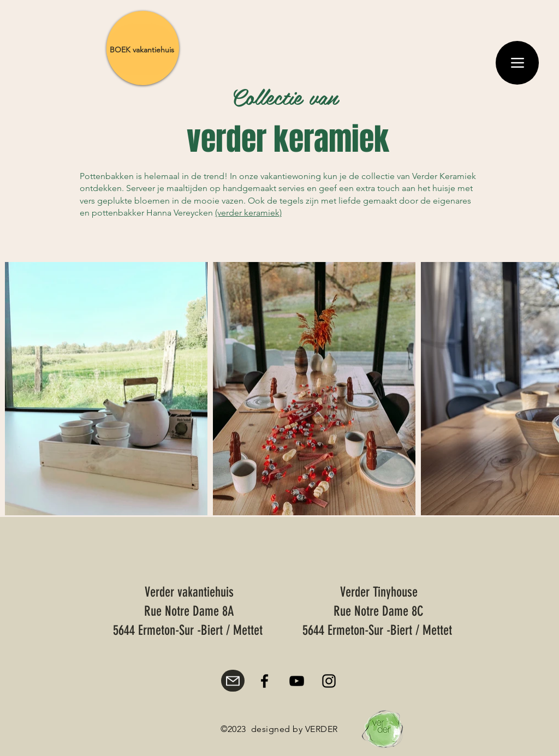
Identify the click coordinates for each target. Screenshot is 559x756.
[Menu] (517, 63)
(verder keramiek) (248, 213)
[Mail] (233, 681)
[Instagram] (329, 681)
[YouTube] (297, 681)
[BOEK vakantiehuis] (142, 50)
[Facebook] (264, 681)
